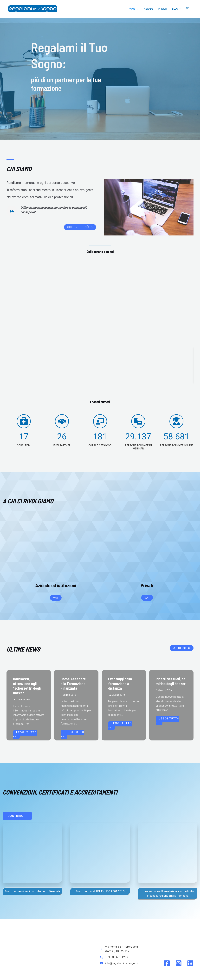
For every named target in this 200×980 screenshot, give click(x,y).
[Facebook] (167, 917)
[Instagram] (179, 917)
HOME (138, 9)
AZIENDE (152, 9)
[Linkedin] (190, 917)
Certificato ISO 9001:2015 (88, 974)
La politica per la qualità (113, 974)
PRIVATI (165, 9)
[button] (80, 227)
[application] (141, 9)
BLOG (178, 9)
